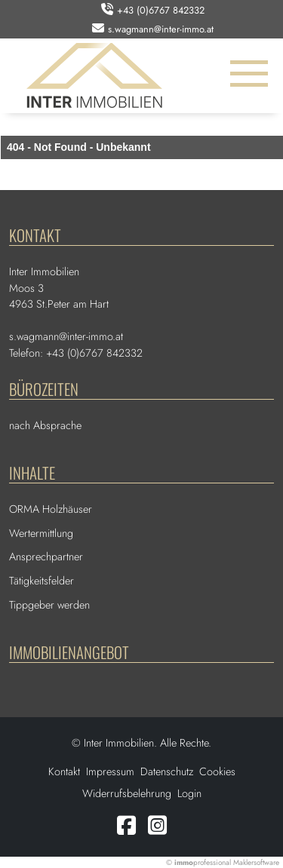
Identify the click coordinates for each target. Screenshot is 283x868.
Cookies (217, 771)
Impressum (110, 771)
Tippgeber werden (49, 605)
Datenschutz (167, 771)
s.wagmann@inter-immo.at (161, 29)
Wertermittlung (41, 533)
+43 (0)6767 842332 (161, 10)
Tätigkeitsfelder (42, 581)
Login (189, 793)
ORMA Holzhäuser (51, 509)
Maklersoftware (256, 862)
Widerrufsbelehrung (127, 793)
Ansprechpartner (46, 557)
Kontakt (64, 771)
